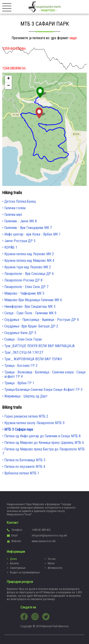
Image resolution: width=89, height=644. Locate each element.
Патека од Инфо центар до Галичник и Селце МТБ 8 (42, 436)
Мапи (51, 563)
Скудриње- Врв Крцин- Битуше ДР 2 (31, 326)
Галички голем (15, 208)
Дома (13, 559)
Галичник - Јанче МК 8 (21, 221)
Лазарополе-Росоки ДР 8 (23, 280)
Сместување (18, 568)
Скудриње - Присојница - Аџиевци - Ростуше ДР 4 (42, 320)
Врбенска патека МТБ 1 (22, 473)
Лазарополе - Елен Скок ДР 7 (26, 287)
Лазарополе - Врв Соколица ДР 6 (29, 274)
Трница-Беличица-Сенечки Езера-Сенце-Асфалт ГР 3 (43, 390)
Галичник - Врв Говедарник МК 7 (28, 228)
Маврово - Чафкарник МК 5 (24, 293)
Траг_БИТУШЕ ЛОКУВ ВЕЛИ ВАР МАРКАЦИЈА (40, 346)
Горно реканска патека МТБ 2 (26, 416)
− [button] (9, 86)
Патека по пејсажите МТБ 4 (25, 467)
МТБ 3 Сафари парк (19, 429)
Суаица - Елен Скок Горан (23, 339)
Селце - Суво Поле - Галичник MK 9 (30, 313)
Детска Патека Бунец (20, 201)
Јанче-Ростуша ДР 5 (20, 241)
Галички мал (13, 215)
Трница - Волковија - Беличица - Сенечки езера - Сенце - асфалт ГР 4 (44, 374)
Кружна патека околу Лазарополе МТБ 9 (34, 423)
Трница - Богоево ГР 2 (21, 366)
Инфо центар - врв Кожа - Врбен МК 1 (32, 234)
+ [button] (9, 79)
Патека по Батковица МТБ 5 (25, 460)
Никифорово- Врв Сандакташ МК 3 (30, 306)
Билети (14, 563)
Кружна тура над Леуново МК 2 (28, 267)
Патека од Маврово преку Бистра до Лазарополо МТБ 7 (43, 451)
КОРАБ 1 (11, 247)
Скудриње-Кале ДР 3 (20, 333)
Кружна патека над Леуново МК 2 (29, 254)
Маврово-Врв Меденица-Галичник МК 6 (33, 300)
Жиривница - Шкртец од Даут (26, 396)
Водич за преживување (25, 572)
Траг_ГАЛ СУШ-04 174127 (24, 352)
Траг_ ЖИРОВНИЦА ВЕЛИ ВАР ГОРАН (33, 359)
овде (73, 38)
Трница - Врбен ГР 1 (19, 383)
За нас (52, 559)
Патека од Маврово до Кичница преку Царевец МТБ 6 (44, 443)
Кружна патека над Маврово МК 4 (29, 261)
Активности (55, 568)
